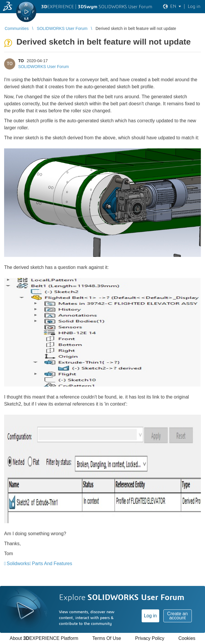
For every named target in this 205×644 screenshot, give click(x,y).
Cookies (187, 638)
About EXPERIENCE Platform (44, 638)
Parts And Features (52, 563)
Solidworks (18, 563)
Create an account (177, 616)
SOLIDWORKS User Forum (44, 67)
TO (21, 61)
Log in (150, 616)
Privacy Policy (150, 638)
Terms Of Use (107, 638)
